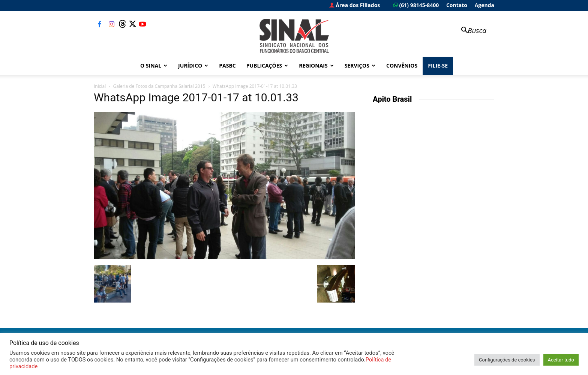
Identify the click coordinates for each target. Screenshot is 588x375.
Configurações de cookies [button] (507, 360)
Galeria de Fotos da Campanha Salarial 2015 (159, 86)
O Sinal (154, 66)
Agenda (484, 5)
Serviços (360, 66)
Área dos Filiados (355, 5)
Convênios (402, 66)
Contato (457, 5)
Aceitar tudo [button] (561, 360)
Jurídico (193, 66)
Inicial (100, 86)
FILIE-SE (438, 66)
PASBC (227, 66)
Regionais (316, 66)
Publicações (267, 66)
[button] (470, 31)
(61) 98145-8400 (416, 5)
